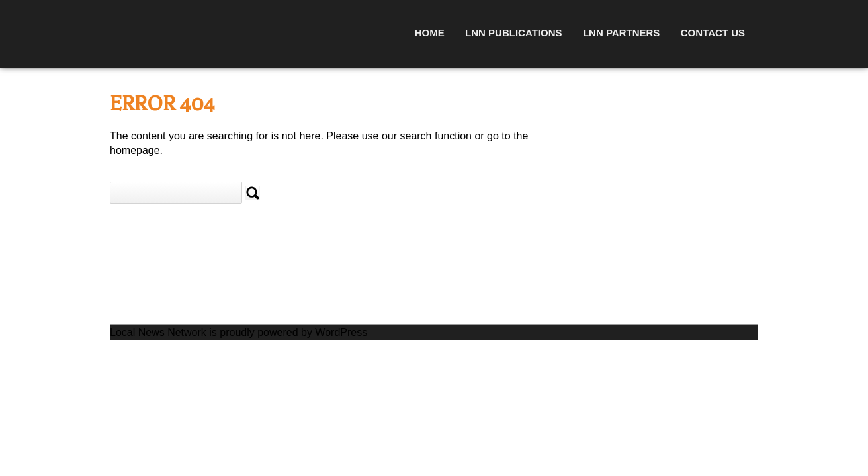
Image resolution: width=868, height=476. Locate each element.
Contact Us (713, 33)
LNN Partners (621, 33)
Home (430, 33)
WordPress (341, 332)
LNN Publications (513, 33)
